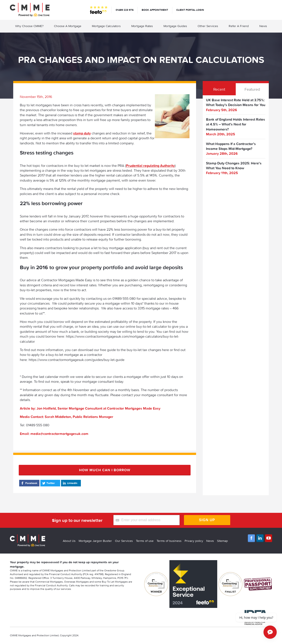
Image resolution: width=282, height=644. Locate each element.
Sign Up (207, 520)
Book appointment (155, 10)
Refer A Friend (239, 26)
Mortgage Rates (142, 26)
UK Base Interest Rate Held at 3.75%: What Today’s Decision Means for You (236, 102)
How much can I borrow (105, 470)
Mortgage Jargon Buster (95, 541)
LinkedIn (70, 483)
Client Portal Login (190, 10)
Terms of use (145, 541)
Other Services (208, 26)
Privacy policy (194, 541)
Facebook (29, 483)
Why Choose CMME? (29, 26)
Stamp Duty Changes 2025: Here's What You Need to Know (234, 166)
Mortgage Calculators (106, 26)
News (263, 26)
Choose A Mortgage (68, 26)
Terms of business (169, 541)
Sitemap (222, 541)
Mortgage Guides (175, 26)
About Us (69, 541)
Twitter (48, 483)
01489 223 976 (125, 10)
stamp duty (82, 133)
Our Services (124, 541)
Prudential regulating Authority (150, 166)
